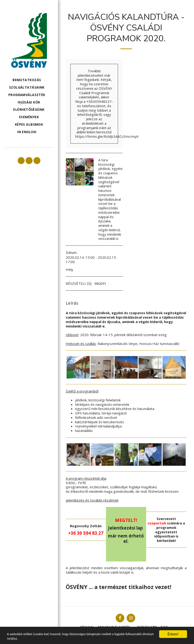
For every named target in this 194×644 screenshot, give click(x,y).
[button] (29, 80)
